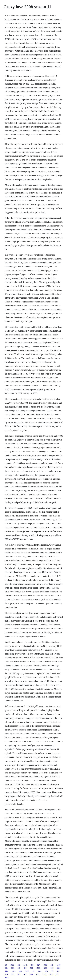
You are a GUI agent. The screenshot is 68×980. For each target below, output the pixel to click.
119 (19, 965)
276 (6, 974)
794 (31, 968)
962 (19, 974)
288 (46, 971)
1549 (26, 965)
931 (6, 968)
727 (38, 965)
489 (19, 968)
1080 (12, 965)
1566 (38, 968)
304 (13, 968)
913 (31, 974)
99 (6, 965)
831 (32, 965)
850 (38, 974)
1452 (27, 971)
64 (33, 971)
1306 (40, 971)
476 (25, 974)
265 (13, 974)
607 (25, 968)
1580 (58, 965)
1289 (59, 968)
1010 (7, 977)
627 (57, 974)
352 (51, 974)
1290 (45, 968)
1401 (7, 971)
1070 (45, 965)
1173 (44, 974)
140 (20, 971)
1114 (14, 971)
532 (58, 971)
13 (52, 971)
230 (52, 968)
